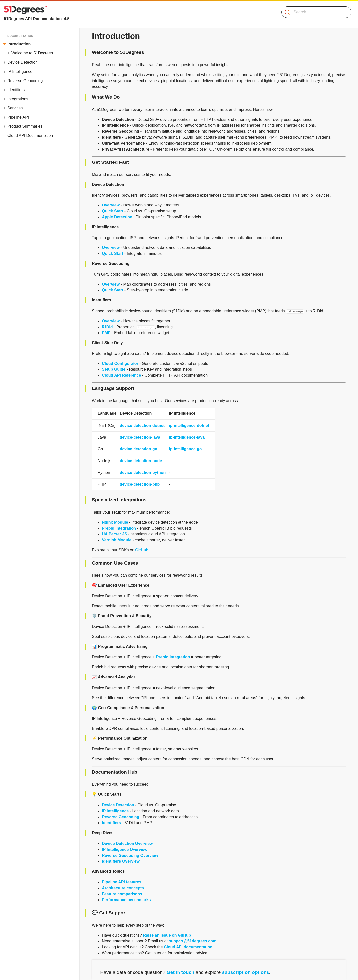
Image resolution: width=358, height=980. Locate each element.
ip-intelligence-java (187, 437)
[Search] (314, 12)
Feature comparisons (122, 894)
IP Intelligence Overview (125, 849)
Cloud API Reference (122, 375)
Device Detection (118, 805)
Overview (111, 205)
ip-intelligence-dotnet (189, 426)
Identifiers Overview (121, 861)
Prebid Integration (119, 528)
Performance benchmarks (126, 900)
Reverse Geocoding (121, 817)
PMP (106, 333)
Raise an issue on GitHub (167, 935)
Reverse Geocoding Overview (130, 855)
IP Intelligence (115, 811)
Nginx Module (115, 522)
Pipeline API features (122, 882)
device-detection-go (138, 449)
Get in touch (180, 972)
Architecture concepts (123, 888)
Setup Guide (114, 369)
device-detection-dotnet (142, 426)
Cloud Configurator (120, 363)
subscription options (246, 972)
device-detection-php (140, 484)
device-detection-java (140, 437)
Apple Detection (117, 217)
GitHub (142, 550)
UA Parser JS (114, 534)
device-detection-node (141, 461)
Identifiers (111, 823)
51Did (107, 327)
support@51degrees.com (193, 941)
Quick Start (112, 211)
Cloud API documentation (188, 947)
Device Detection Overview (127, 843)
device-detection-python (143, 472)
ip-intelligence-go (185, 449)
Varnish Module (117, 540)
